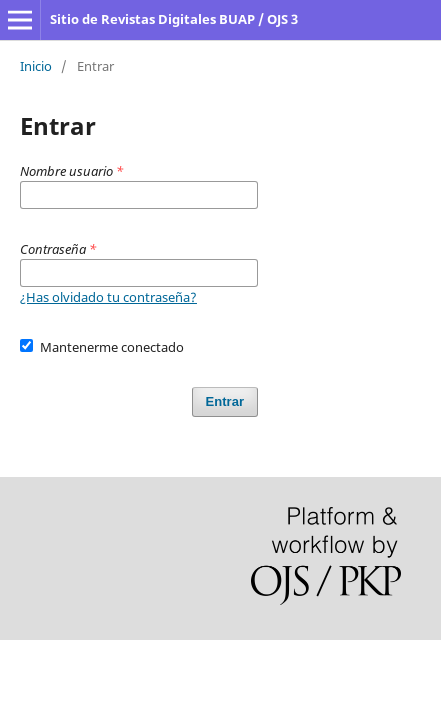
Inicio (36, 66)
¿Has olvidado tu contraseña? (108, 297)
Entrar (225, 401)
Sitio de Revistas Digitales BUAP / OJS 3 (174, 19)
